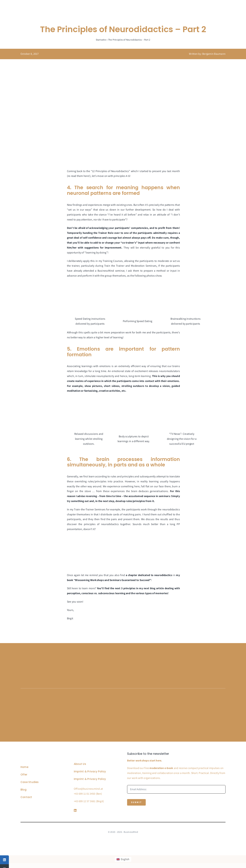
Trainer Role (106, 233)
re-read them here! (79, 176)
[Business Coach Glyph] (40, 753)
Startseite (101, 40)
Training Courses (113, 261)
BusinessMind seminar (111, 271)
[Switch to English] (123, 859)
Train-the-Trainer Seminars (90, 509)
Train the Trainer (114, 266)
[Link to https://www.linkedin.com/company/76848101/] (96, 810)
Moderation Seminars (144, 266)
